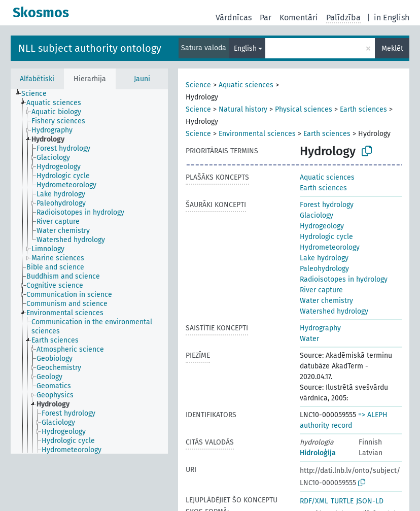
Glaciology (317, 215)
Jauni (142, 79)
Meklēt (392, 48)
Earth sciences (363, 109)
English (245, 48)
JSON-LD (370, 501)
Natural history (243, 109)
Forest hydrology (327, 205)
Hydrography (320, 328)
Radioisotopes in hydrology (344, 279)
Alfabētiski (37, 79)
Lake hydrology (324, 258)
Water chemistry (326, 301)
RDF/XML (314, 501)
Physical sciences (304, 109)
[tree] (89, 271)
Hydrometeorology (330, 247)
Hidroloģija (318, 453)
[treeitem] (38, 94)
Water (309, 339)
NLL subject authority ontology (90, 48)
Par (266, 18)
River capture (321, 290)
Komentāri (299, 18)
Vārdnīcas (234, 18)
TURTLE (342, 501)
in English (392, 18)
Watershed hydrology (334, 311)
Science (198, 85)
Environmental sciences (257, 134)
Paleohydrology (324, 269)
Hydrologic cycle (326, 237)
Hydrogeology (322, 226)
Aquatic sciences (246, 85)
